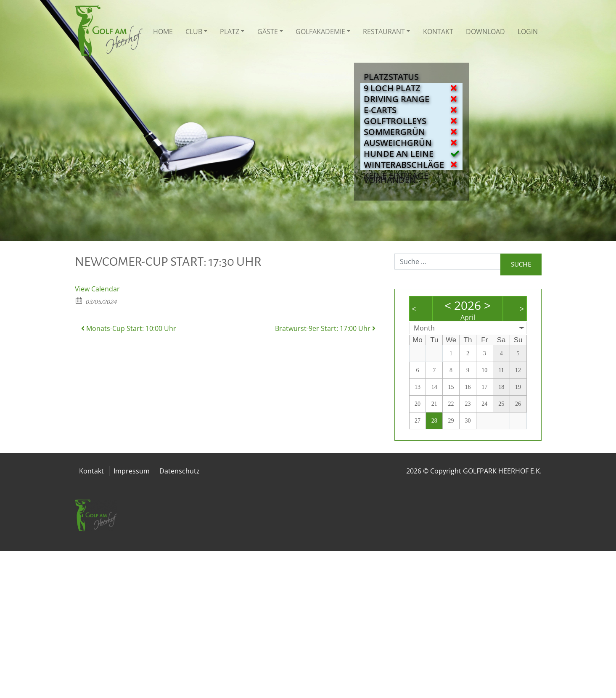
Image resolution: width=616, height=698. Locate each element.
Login (528, 32)
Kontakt (438, 32)
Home (163, 32)
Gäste (268, 32)
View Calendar (97, 289)
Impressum (132, 471)
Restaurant (384, 32)
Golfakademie (320, 32)
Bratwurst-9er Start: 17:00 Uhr (325, 328)
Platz (230, 32)
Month (424, 328)
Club (194, 32)
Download (485, 32)
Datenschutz (180, 471)
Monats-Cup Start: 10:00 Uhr (129, 328)
